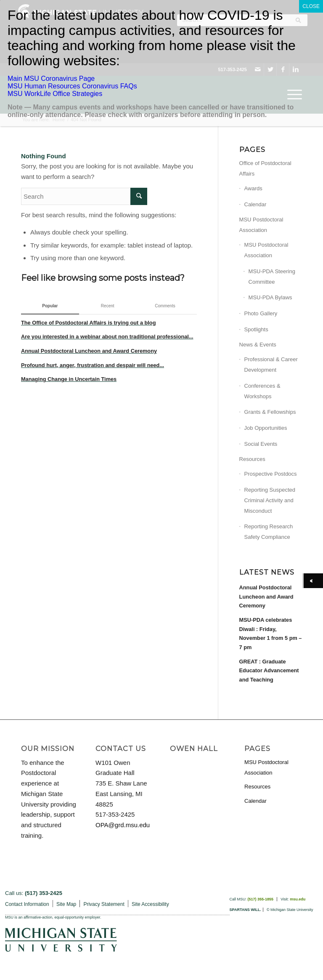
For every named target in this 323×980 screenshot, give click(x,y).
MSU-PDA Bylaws (270, 297)
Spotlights (256, 329)
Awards (253, 188)
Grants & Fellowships (270, 412)
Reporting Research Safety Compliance (269, 532)
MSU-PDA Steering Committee (272, 277)
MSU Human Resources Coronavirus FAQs (72, 86)
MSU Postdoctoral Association (261, 225)
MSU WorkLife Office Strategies (55, 94)
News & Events (258, 345)
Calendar (255, 204)
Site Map (66, 904)
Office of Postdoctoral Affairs (265, 168)
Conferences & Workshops (262, 391)
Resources (252, 459)
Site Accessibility (150, 904)
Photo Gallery (261, 313)
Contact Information (27, 904)
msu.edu (298, 899)
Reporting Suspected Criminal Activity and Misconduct (270, 500)
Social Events (261, 444)
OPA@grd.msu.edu (123, 825)
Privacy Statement (104, 904)
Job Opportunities (266, 428)
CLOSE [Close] (311, 6)
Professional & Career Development (271, 365)
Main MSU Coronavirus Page (51, 79)
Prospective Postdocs (271, 474)
